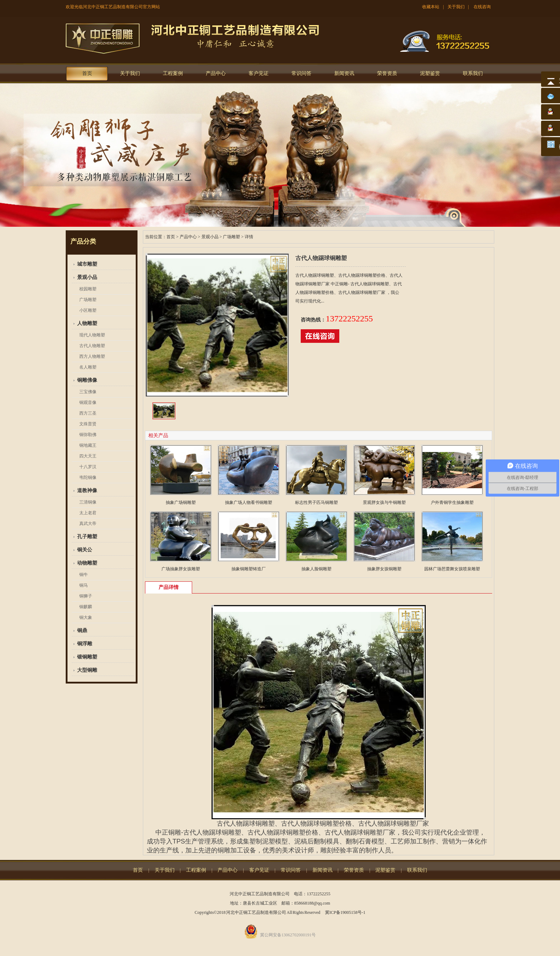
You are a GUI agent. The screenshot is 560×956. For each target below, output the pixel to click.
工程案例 (173, 73)
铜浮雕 (85, 644)
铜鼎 (82, 630)
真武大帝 (88, 524)
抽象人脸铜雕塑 (316, 569)
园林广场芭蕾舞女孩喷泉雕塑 (452, 569)
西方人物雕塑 (92, 356)
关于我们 (456, 7)
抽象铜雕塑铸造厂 (249, 569)
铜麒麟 (86, 607)
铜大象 (86, 617)
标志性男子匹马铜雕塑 (316, 502)
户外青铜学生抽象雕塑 (452, 502)
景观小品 (87, 277)
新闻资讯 (344, 73)
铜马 (84, 585)
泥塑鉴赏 (430, 73)
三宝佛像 (88, 392)
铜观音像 (88, 402)
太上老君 (88, 513)
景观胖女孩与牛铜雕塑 (384, 502)
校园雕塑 (88, 289)
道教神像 (87, 490)
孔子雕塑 (87, 537)
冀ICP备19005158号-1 (345, 912)
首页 (87, 73)
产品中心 (216, 73)
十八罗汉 (88, 467)
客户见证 (259, 73)
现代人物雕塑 (92, 335)
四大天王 (88, 456)
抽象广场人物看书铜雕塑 (249, 502)
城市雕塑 (87, 264)
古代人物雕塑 (92, 346)
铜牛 (84, 575)
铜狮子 (86, 596)
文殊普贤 (88, 424)
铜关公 (85, 550)
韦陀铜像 (88, 477)
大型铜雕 (87, 670)
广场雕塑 (88, 300)
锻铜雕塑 (87, 657)
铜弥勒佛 (88, 435)
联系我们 (473, 73)
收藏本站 (431, 7)
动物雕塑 (87, 563)
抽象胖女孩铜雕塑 (384, 569)
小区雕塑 (88, 310)
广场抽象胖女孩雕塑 (181, 569)
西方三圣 (88, 413)
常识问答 (301, 73)
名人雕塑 (88, 367)
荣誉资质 (387, 73)
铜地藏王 (88, 445)
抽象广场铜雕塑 (181, 502)
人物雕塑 (87, 323)
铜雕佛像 (87, 380)
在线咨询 (482, 7)
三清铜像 (88, 502)
